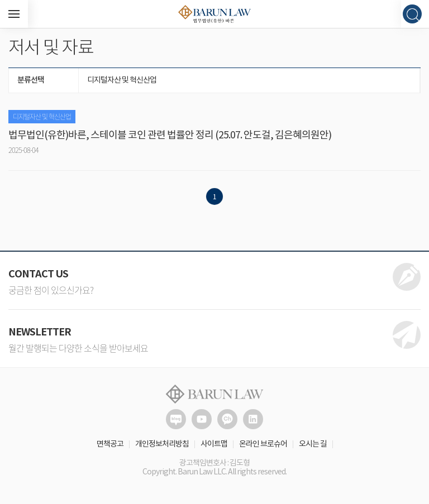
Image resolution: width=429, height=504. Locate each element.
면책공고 (110, 444)
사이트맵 (214, 444)
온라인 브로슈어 (263, 444)
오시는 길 (313, 444)
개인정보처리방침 (162, 444)
